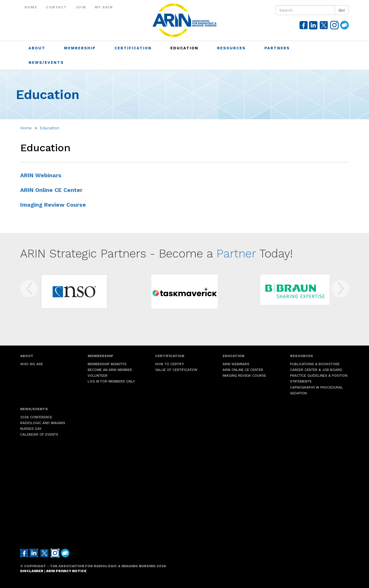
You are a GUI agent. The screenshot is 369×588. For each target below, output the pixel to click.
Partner (236, 254)
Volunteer (98, 376)
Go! (342, 10)
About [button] (38, 48)
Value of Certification (176, 370)
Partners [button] (278, 48)
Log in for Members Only (111, 381)
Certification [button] (134, 48)
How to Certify (170, 364)
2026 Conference (36, 417)
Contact (56, 7)
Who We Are (32, 364)
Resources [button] (232, 48)
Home (31, 7)
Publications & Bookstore (315, 364)
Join (81, 7)
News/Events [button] (47, 62)
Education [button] (185, 48)
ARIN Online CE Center (51, 190)
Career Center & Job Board (316, 370)
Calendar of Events (39, 434)
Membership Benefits (107, 364)
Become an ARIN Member (110, 370)
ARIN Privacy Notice (66, 571)
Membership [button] (81, 48)
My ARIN (104, 7)
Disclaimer (32, 571)
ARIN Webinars (41, 175)
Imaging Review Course (53, 205)
